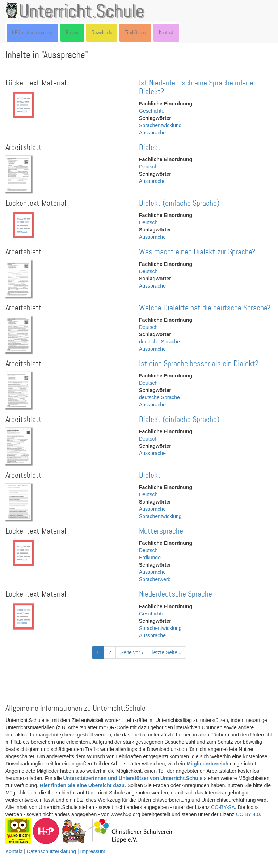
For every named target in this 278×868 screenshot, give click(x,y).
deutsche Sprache (159, 342)
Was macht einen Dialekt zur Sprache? (197, 252)
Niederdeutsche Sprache (176, 594)
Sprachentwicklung (160, 125)
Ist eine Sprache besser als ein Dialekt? (199, 364)
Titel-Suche (135, 32)
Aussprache (152, 133)
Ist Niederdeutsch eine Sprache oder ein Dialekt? (199, 87)
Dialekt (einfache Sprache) (179, 203)
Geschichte (152, 111)
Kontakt (166, 32)
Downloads (102, 32)
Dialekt (150, 148)
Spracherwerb (155, 579)
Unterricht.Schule (81, 12)
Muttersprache (161, 531)
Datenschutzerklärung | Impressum (66, 851)
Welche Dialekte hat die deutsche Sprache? (205, 308)
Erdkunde (150, 558)
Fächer (72, 32)
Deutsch (148, 167)
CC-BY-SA (223, 807)
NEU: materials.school (32, 32)
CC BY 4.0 (248, 814)
